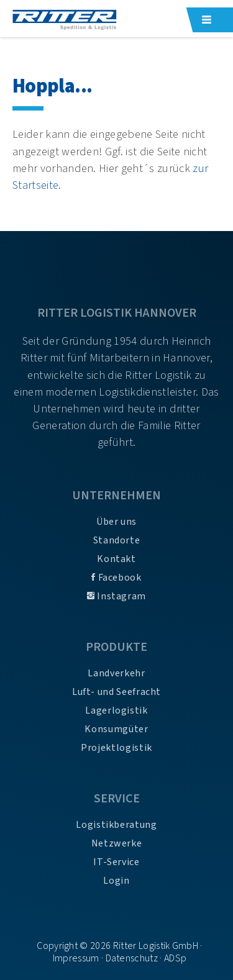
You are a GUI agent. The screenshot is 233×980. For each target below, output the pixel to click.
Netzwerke (117, 843)
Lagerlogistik (116, 710)
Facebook (116, 578)
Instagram (116, 596)
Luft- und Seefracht (116, 692)
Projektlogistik (116, 748)
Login (116, 881)
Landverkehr (116, 673)
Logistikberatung (116, 825)
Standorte (117, 540)
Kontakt (116, 559)
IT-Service (116, 862)
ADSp (175, 958)
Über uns (116, 522)
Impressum (76, 958)
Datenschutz (132, 958)
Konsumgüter (116, 729)
